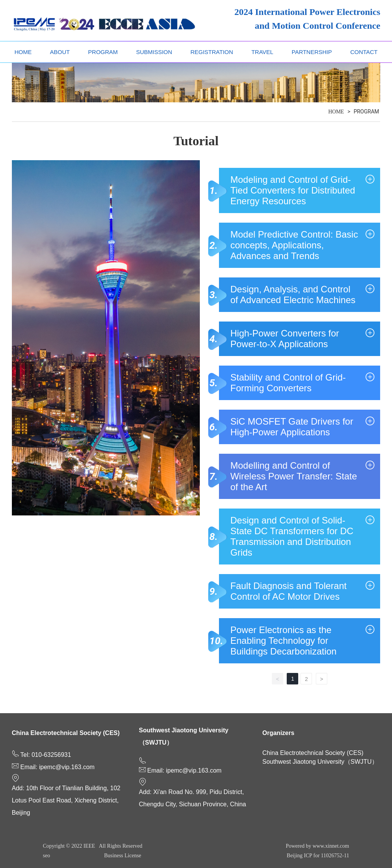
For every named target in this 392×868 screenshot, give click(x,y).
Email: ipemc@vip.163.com (57, 767)
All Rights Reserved (121, 846)
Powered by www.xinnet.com (317, 846)
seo (47, 856)
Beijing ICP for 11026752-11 (318, 856)
